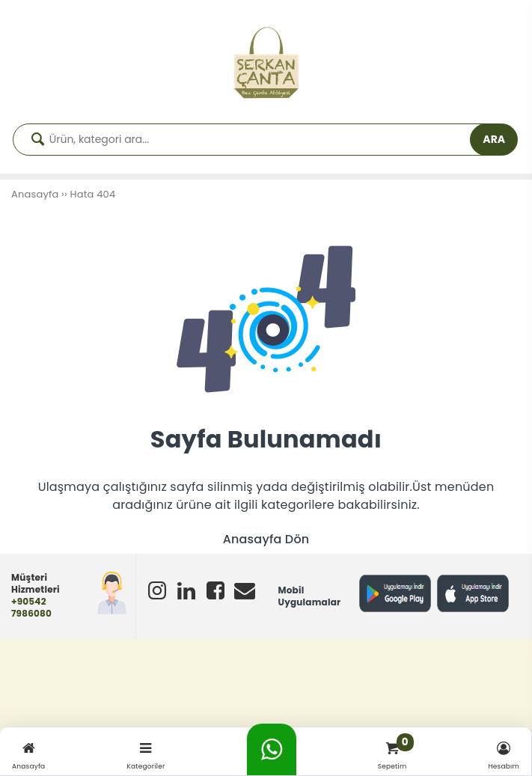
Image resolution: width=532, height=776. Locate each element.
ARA (494, 139)
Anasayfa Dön (266, 539)
